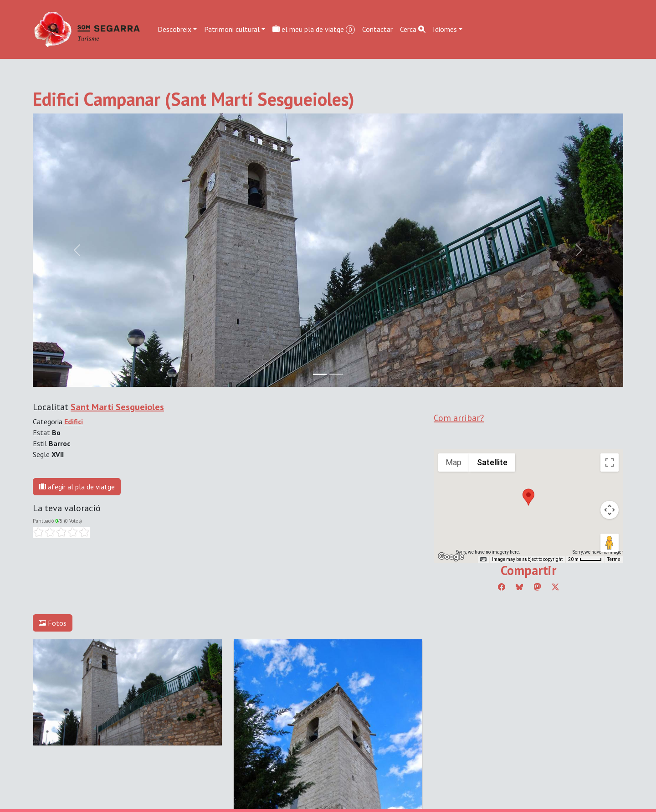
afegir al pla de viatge (77, 487)
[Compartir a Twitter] (555, 587)
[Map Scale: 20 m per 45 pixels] (585, 560)
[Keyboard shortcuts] (483, 560)
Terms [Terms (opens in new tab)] (614, 559)
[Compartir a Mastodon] (538, 587)
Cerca (413, 29)
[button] (528, 497)
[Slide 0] (320, 374)
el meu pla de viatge (314, 29)
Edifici (74, 421)
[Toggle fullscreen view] (610, 463)
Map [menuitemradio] (454, 462)
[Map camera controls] (610, 510)
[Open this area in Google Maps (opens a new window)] (451, 557)
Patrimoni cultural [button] (232, 29)
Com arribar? (459, 418)
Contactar (377, 29)
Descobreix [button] (174, 29)
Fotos (53, 623)
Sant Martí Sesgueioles (117, 407)
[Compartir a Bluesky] (519, 587)
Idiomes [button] (445, 29)
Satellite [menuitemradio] (492, 462)
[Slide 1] (336, 374)
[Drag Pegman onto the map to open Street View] (610, 543)
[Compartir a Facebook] (502, 587)
